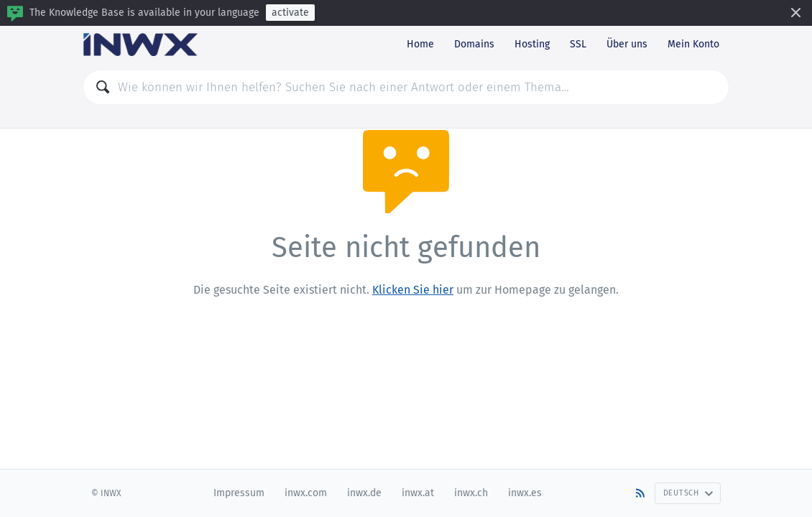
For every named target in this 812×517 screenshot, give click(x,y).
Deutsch (688, 493)
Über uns (627, 44)
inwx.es (525, 493)
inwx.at (418, 493)
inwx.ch (471, 493)
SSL (578, 44)
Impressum (239, 493)
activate (290, 13)
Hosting (532, 44)
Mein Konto (693, 44)
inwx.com (306, 493)
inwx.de (364, 493)
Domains (474, 44)
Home (420, 44)
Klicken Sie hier (413, 290)
